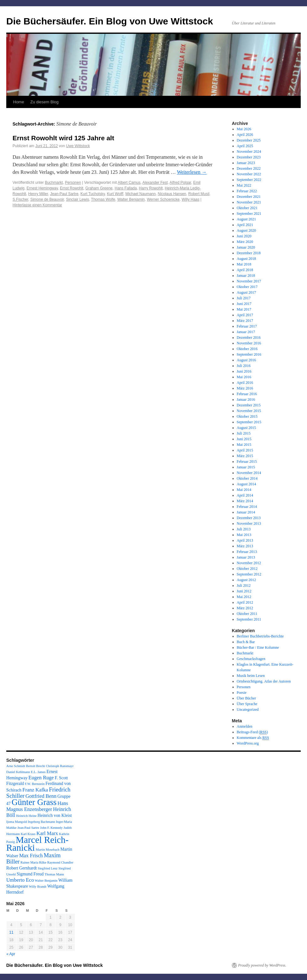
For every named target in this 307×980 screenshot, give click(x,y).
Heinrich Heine (26, 816)
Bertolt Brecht (36, 766)
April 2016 (245, 383)
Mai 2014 (244, 490)
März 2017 (245, 321)
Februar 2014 (247, 507)
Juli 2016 (244, 366)
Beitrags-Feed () (252, 732)
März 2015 (245, 456)
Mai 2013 (244, 535)
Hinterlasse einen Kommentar (37, 205)
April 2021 (245, 225)
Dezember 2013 (249, 518)
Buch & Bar (246, 642)
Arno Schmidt (16, 766)
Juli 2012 (244, 585)
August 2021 (247, 219)
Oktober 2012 (247, 569)
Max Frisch (31, 856)
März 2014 (245, 501)
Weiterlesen (192, 172)
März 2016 (245, 388)
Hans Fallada (126, 188)
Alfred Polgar (180, 183)
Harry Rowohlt (151, 188)
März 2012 (245, 608)
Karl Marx (47, 833)
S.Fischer (20, 199)
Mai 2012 (244, 597)
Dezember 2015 (249, 405)
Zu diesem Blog (44, 102)
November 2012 (249, 563)
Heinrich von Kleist (55, 815)
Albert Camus (129, 183)
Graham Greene (99, 188)
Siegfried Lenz (47, 868)
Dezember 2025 (249, 140)
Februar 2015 (247, 462)
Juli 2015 (244, 433)
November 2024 (249, 152)
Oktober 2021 (247, 208)
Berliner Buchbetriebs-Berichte (260, 636)
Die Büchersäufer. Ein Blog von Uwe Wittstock (110, 21)
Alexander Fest (155, 183)
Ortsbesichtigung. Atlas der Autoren (264, 681)
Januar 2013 (246, 557)
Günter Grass (34, 802)
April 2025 (245, 146)
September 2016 (249, 354)
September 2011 (249, 619)
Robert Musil (199, 194)
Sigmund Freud (30, 874)
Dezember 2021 (249, 197)
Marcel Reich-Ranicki (37, 844)
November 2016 (249, 343)
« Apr (11, 954)
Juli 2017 (244, 298)
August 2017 (247, 292)
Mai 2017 (244, 309)
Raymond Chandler (60, 862)
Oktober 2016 (247, 349)
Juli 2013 (244, 529)
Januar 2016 (246, 400)
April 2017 (245, 315)
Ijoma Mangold (17, 822)
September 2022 (249, 180)
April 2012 (245, 602)
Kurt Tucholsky (93, 194)
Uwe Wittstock (78, 146)
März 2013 (245, 546)
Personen (73, 183)
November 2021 (249, 202)
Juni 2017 (244, 304)
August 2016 (247, 360)
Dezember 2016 (249, 338)
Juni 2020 (244, 236)
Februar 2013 (247, 552)
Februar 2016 (247, 394)
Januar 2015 (246, 467)
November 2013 (249, 524)
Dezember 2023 (249, 157)
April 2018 (245, 270)
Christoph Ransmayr (60, 766)
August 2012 (247, 580)
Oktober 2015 (247, 416)
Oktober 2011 (247, 614)
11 (11, 932)
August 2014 (247, 484)
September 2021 (249, 214)
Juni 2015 (244, 439)
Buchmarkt (54, 183)
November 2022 (249, 174)
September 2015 (249, 422)
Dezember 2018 (249, 253)
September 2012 (249, 574)
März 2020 (245, 242)
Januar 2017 (246, 332)
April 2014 (245, 495)
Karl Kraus (28, 834)
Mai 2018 (244, 264)
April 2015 (245, 450)
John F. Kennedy (51, 828)
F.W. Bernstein (35, 784)
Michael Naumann (140, 194)
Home (19, 102)
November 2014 (249, 473)
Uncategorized (248, 709)
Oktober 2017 (247, 287)
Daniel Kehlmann (18, 772)
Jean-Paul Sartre (64, 194)
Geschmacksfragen (251, 659)
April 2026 (245, 135)
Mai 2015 (244, 445)
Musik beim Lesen (251, 676)
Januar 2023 (246, 163)
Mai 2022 (244, 185)
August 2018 (247, 259)
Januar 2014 (246, 512)
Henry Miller (38, 194)
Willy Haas (191, 199)
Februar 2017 (247, 326)
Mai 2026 (244, 129)
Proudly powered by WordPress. (262, 965)
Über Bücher (247, 698)
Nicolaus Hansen (172, 194)
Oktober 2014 (247, 478)
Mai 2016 (244, 377)
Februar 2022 (247, 191)
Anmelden (245, 726)
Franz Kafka (35, 790)
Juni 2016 (244, 371)
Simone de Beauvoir (47, 199)
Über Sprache (247, 704)
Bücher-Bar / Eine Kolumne (258, 647)
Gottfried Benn (41, 796)
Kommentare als (253, 738)
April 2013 (245, 540)
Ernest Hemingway (42, 188)
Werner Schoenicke (163, 199)
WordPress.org (248, 743)
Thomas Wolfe (103, 199)
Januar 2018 (246, 276)
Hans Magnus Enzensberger (37, 806)
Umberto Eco (20, 880)
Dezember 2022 (249, 168)
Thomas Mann (54, 874)
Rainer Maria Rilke (34, 862)
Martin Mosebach (47, 850)
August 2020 (247, 230)
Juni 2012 (244, 591)
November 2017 (249, 281)
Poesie (242, 693)
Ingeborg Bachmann (42, 822)
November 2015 (249, 411)
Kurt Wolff (115, 194)
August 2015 (247, 428)
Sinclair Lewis (78, 199)
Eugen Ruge (41, 778)
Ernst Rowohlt (72, 188)
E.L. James (38, 772)
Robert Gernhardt (21, 868)
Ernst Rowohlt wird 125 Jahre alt (63, 138)
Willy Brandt (38, 887)
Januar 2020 (246, 247)
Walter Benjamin (131, 199)
